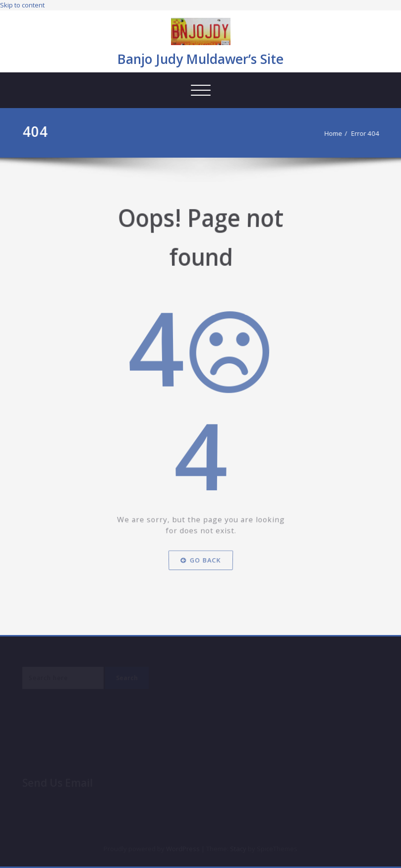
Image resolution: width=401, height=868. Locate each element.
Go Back (200, 562)
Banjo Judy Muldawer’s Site (200, 59)
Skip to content (22, 5)
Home (338, 133)
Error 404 (370, 133)
